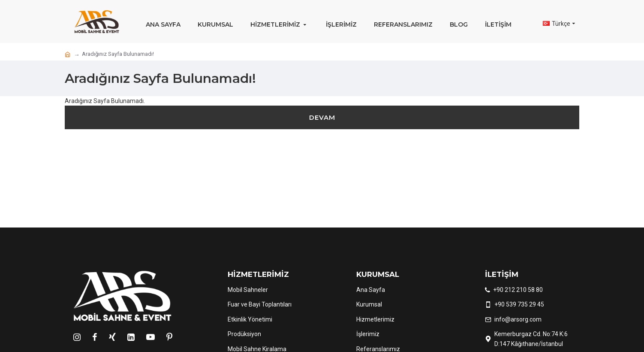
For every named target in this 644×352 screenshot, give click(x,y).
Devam (322, 117)
